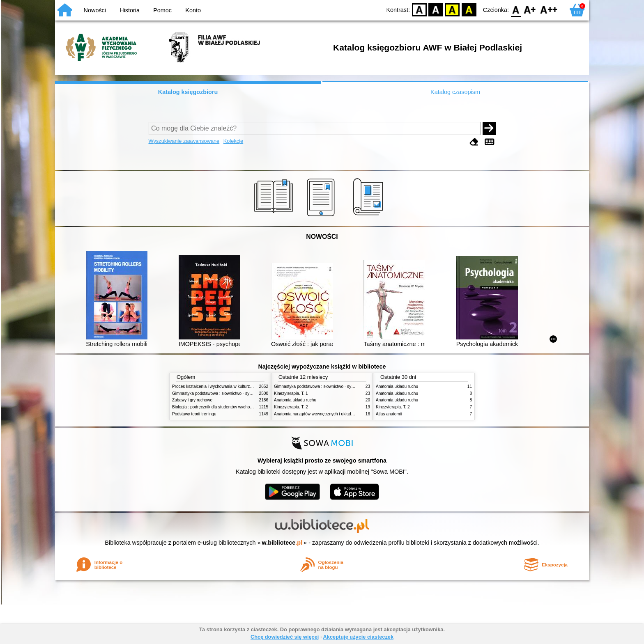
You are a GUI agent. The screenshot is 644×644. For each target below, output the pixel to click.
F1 (530, 9)
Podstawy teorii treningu (194, 414)
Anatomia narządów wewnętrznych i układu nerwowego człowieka (334, 414)
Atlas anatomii (389, 414)
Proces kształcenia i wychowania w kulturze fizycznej (221, 386)
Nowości (95, 10)
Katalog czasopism (455, 92)
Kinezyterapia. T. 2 (291, 407)
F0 (516, 9)
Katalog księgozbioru (188, 92)
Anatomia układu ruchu (295, 400)
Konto (193, 10)
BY (469, 9)
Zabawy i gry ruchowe (192, 400)
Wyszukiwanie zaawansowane (184, 141)
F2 (549, 9)
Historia (130, 10)
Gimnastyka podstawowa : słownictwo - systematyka (220, 393)
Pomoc (162, 10)
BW (436, 9)
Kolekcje (233, 141)
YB (452, 9)
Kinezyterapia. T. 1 (291, 393)
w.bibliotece (282, 543)
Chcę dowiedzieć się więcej (285, 637)
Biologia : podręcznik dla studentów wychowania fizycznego (227, 407)
